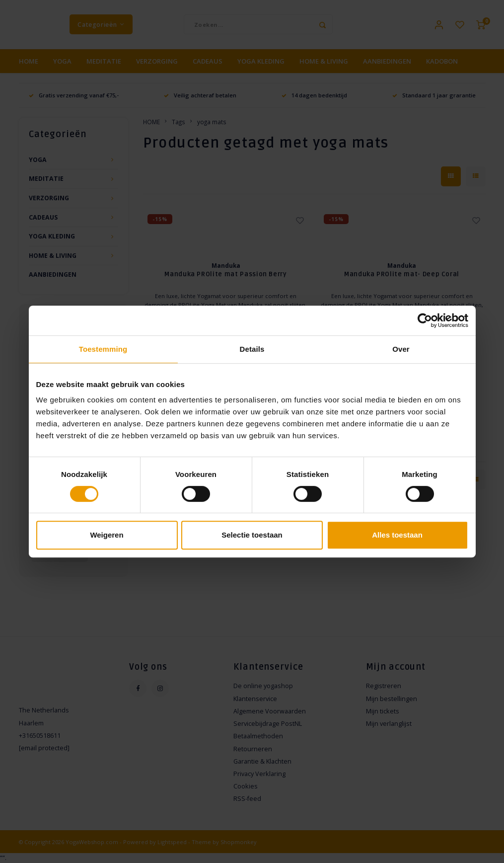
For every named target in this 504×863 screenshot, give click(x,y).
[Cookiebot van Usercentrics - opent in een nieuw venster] (425, 320)
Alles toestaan (397, 535)
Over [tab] (401, 349)
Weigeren (107, 535)
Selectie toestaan (252, 535)
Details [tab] (252, 349)
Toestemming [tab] (103, 349)
